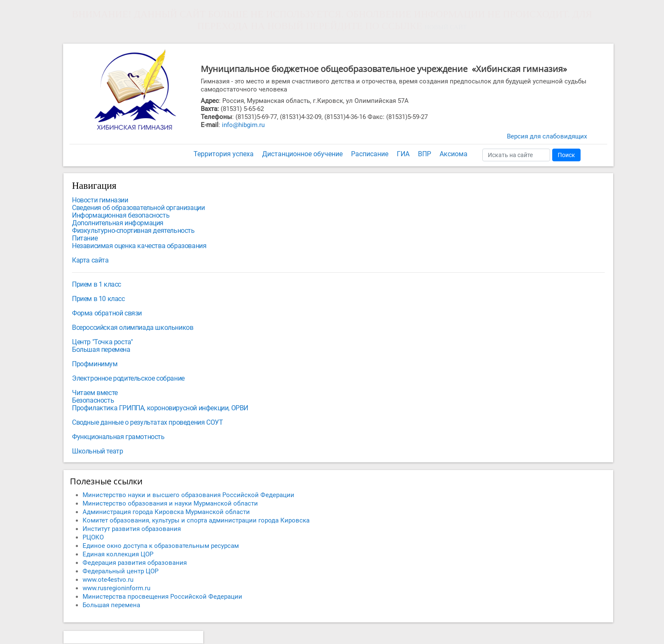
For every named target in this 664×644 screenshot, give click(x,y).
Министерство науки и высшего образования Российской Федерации (188, 495)
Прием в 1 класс (97, 284)
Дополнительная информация (118, 223)
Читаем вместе (95, 393)
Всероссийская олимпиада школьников (133, 328)
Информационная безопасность (121, 215)
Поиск (566, 155)
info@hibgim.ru (243, 125)
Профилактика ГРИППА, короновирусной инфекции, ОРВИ (160, 408)
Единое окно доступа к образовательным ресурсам (161, 546)
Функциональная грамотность (118, 437)
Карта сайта (90, 260)
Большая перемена (101, 350)
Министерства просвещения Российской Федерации (162, 597)
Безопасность (93, 400)
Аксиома (454, 154)
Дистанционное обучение (302, 154)
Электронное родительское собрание (128, 378)
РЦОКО (93, 537)
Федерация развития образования (135, 563)
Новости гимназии (100, 200)
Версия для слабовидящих (547, 136)
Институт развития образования (132, 529)
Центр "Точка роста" (102, 342)
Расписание (370, 154)
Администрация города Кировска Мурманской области (166, 512)
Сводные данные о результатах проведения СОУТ (147, 422)
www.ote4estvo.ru (108, 580)
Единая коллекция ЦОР (118, 554)
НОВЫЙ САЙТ (446, 27)
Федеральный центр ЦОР (120, 571)
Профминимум (95, 364)
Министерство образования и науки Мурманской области (170, 503)
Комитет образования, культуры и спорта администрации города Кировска (196, 520)
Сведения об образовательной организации (138, 208)
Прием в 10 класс (98, 299)
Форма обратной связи (107, 313)
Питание (85, 238)
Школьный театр (97, 451)
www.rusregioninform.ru (116, 588)
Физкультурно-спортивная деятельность (133, 231)
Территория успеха (224, 154)
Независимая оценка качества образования (139, 246)
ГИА (403, 154)
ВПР (425, 154)
